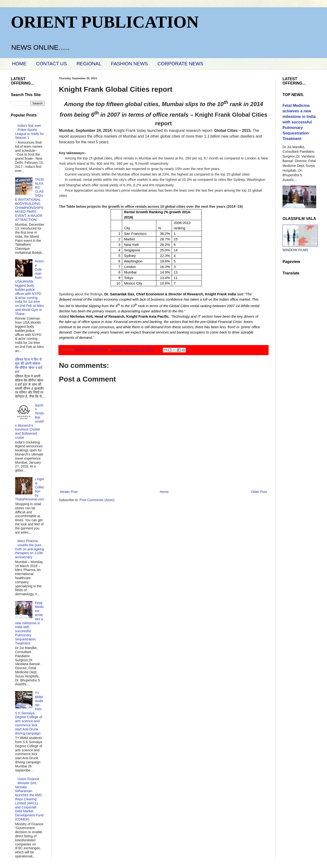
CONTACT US (51, 64)
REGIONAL (89, 64)
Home (164, 492)
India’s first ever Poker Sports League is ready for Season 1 (30, 132)
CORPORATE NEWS (180, 64)
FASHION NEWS (129, 64)
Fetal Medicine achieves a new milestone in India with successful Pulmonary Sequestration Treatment (30, 623)
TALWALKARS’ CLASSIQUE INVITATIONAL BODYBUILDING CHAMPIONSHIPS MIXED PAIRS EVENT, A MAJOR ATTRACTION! (29, 200)
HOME (19, 64)
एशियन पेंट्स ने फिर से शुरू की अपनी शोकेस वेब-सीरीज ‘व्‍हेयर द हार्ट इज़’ (29, 365)
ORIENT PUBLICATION (105, 22)
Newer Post (69, 492)
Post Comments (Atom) (97, 500)
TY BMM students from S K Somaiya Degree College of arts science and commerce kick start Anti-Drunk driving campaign (29, 713)
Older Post (259, 492)
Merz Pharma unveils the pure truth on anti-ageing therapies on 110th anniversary (30, 549)
